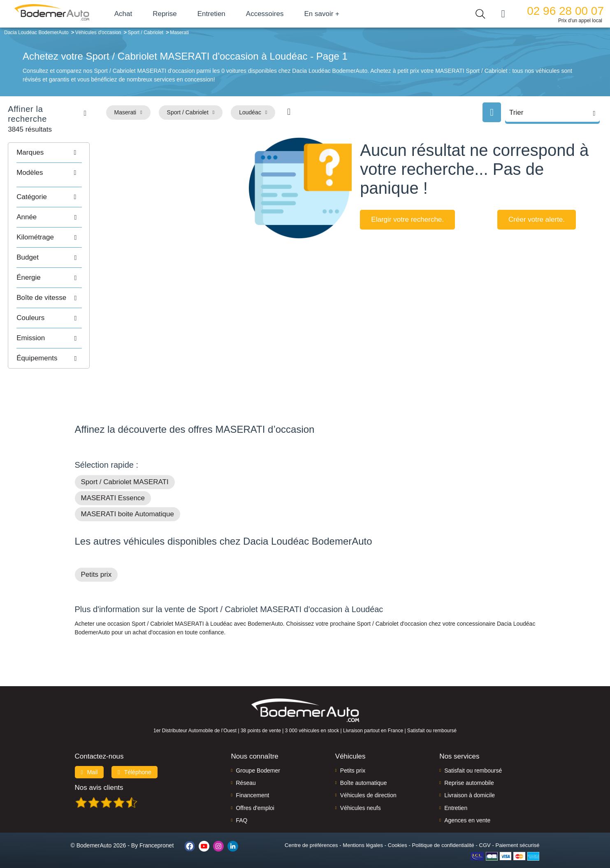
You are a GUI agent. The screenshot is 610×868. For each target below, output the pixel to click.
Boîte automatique (364, 772)
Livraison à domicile (470, 784)
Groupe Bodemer (258, 759)
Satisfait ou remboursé (473, 759)
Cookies (398, 834)
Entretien (223, 14)
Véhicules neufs (361, 796)
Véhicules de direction (368, 784)
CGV (485, 834)
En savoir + (334, 14)
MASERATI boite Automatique (128, 503)
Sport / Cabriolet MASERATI (125, 471)
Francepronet (157, 834)
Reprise (177, 14)
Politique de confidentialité (443, 834)
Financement (252, 784)
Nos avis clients (99, 776)
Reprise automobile (469, 772)
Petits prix (96, 563)
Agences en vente (467, 809)
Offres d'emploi (255, 796)
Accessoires (277, 14)
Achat (135, 14)
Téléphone (135, 761)
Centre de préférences (311, 834)
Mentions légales (363, 834)
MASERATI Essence (113, 487)
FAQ (241, 809)
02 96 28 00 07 (565, 11)
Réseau (246, 772)
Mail (89, 761)
